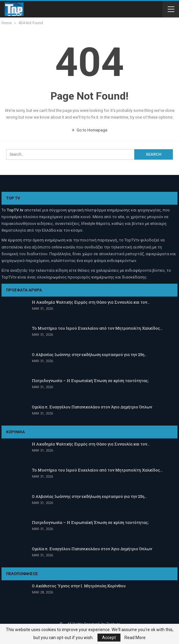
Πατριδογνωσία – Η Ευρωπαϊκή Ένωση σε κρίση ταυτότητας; (90, 381)
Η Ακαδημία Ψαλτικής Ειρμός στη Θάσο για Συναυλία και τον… (91, 302)
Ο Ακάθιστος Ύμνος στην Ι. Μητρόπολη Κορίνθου (79, 586)
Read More (135, 638)
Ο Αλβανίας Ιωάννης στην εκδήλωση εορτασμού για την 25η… (89, 354)
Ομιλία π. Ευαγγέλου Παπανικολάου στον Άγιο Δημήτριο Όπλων (92, 407)
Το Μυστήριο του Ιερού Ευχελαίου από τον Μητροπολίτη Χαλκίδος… (97, 328)
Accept (109, 638)
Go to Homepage (90, 130)
